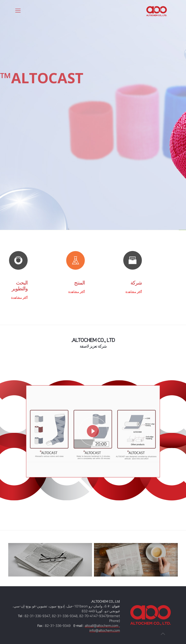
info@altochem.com (105, 631)
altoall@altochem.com (102, 626)
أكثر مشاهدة (134, 292)
